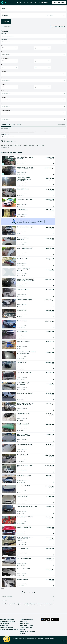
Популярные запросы (26, 627)
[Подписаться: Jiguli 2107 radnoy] (51, 265)
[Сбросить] (47, 15)
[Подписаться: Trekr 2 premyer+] (51, 369)
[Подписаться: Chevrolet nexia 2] (51, 216)
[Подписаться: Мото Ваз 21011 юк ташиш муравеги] (51, 164)
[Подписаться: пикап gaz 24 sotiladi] (51, 348)
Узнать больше (50, 638)
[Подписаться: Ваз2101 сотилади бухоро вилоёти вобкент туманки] (51, 545)
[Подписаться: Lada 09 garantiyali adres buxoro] (51, 513)
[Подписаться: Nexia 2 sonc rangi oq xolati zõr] (51, 276)
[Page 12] (33, 592)
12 (33, 592)
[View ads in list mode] (2, 141)
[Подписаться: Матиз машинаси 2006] (51, 565)
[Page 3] (27, 592)
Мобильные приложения (7, 619)
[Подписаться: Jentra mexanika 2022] (51, 493)
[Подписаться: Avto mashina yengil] (51, 555)
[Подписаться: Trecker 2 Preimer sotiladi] (51, 307)
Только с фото (7, 27)
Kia (15, 145)
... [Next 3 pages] (30, 592)
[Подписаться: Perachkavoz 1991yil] (51, 431)
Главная (3, 132)
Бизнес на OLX (4, 625)
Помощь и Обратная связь (7, 621)
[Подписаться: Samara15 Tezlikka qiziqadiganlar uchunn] (51, 441)
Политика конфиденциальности (9, 629)
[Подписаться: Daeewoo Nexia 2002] (51, 576)
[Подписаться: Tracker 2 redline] (51, 328)
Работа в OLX (24, 629)
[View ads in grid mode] (5, 141)
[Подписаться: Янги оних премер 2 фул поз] (51, 472)
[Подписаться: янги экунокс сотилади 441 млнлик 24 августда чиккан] (51, 174)
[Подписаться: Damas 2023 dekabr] (51, 196)
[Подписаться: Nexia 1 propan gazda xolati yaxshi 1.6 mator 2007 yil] (51, 410)
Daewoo (11, 145)
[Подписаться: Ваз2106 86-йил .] (51, 317)
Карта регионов (25, 623)
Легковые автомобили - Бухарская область (26, 132)
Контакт (22, 633)
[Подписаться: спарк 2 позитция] (51, 586)
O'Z (25, 2)
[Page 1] (22, 592)
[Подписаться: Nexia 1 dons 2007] (51, 503)
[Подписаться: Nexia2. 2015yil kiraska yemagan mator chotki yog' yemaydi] (51, 185)
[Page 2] (24, 592)
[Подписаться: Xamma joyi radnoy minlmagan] (51, 245)
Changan (32, 145)
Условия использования (7, 627)
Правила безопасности (26, 619)
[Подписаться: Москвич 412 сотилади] (51, 534)
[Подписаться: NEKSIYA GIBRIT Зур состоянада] (51, 390)
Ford (42, 145)
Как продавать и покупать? (28, 631)
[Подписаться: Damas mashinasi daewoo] (51, 400)
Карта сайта (23, 621)
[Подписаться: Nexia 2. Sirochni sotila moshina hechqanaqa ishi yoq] (51, 359)
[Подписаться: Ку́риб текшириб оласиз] (51, 451)
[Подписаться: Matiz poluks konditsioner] (51, 255)
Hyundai (20, 145)
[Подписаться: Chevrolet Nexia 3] (51, 462)
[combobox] (34, 9)
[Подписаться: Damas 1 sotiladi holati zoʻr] (51, 524)
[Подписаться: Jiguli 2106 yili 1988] (51, 338)
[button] (35, 2)
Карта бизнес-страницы (27, 625)
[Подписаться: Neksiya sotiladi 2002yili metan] (51, 482)
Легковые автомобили (14, 132)
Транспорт (7, 132)
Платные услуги (4, 623)
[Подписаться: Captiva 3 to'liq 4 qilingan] (51, 206)
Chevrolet (4, 145)
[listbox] (56, 15)
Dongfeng (38, 145)
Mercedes (26, 145)
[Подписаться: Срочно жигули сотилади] (51, 234)
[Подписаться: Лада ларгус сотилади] (51, 379)
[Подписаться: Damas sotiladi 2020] (51, 296)
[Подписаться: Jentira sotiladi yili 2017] (51, 421)
